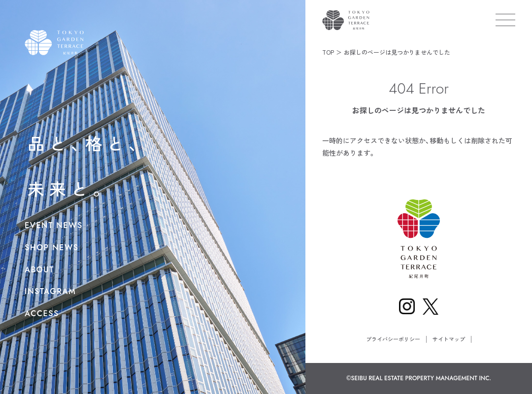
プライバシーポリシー (393, 339)
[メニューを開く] (505, 20)
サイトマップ (449, 339)
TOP (328, 52)
